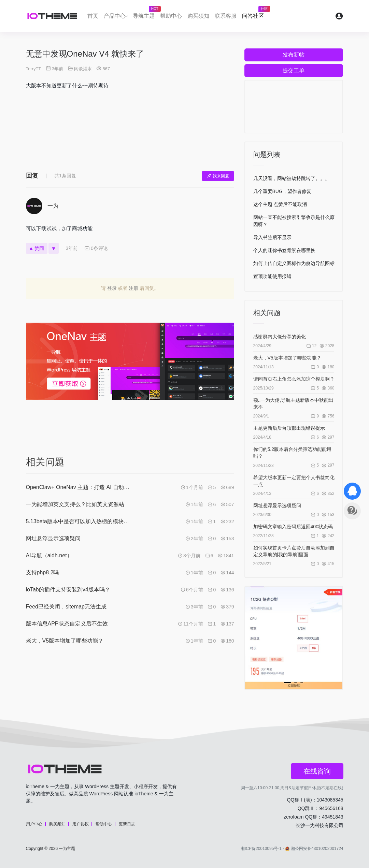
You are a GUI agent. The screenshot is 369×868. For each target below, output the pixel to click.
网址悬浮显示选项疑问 (277, 505)
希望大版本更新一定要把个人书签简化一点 (294, 481)
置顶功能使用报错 (272, 276)
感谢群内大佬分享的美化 (280, 337)
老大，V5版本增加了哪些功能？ (287, 358)
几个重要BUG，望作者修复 (282, 191)
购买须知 (198, 16)
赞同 (37, 248)
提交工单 (294, 70)
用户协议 (81, 824)
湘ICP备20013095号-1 (261, 849)
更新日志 (127, 824)
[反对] (54, 248)
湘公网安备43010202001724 (314, 849)
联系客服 (226, 16)
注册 (133, 288)
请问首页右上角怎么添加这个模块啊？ (294, 379)
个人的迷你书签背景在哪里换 (284, 250)
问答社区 (254, 14)
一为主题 (67, 849)
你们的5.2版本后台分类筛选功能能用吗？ (292, 453)
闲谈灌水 (83, 69)
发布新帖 (294, 55)
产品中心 (115, 16)
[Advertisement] (130, 136)
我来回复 (218, 176)
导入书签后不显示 (272, 237)
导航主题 (145, 14)
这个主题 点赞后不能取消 (280, 204)
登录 (112, 288)
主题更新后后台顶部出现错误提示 (289, 428)
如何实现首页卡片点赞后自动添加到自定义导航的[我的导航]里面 (294, 551)
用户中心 (34, 824)
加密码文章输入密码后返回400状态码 (293, 527)
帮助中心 (171, 16)
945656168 (331, 808)
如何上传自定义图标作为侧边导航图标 (294, 263)
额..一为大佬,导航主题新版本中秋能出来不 (294, 403)
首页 (93, 16)
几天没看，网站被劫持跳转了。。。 (292, 178)
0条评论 (96, 248)
